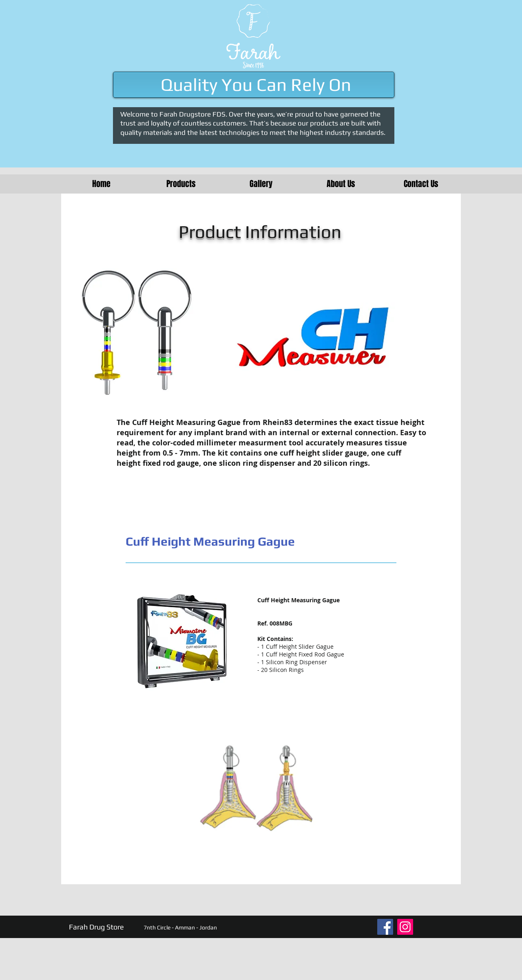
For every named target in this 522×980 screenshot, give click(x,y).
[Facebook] (385, 927)
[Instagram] (405, 927)
